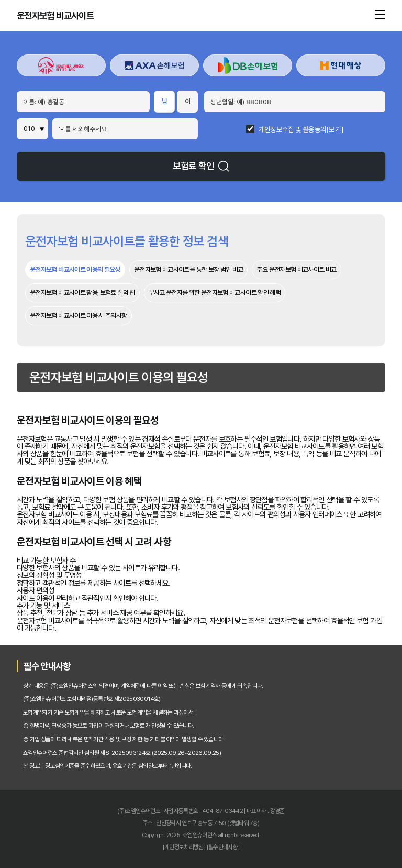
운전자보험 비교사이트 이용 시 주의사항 (79, 316)
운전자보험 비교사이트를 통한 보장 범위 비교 (189, 270)
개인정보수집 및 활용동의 (293, 130)
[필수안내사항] (223, 847)
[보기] (335, 130)
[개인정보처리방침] (184, 847)
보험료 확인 (201, 166)
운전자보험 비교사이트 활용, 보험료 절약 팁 (82, 293)
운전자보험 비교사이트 (55, 16)
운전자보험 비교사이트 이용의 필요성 (75, 270)
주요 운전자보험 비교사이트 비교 (296, 270)
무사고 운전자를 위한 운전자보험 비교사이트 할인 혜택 (215, 293)
